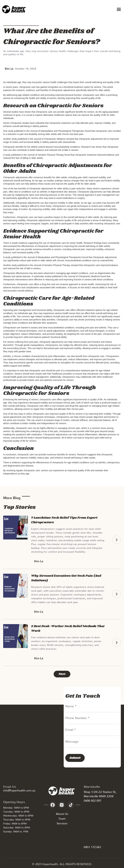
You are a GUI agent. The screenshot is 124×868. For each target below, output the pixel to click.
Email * (71, 729)
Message (72, 741)
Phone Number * (77, 717)
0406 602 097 (92, 800)
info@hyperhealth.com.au (19, 790)
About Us (62, 815)
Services (62, 824)
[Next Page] (62, 674)
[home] (14, 10)
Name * (71, 705)
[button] (119, 10)
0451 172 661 (92, 846)
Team (62, 819)
